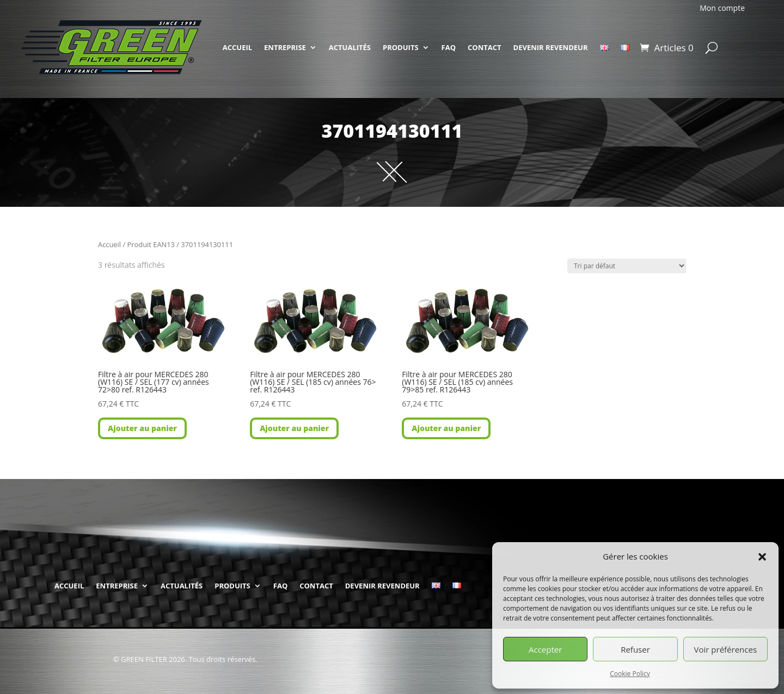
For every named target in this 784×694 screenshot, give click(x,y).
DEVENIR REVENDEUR (551, 47)
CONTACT (485, 47)
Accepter (545, 649)
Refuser (635, 649)
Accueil (109, 244)
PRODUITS (401, 47)
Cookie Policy (630, 674)
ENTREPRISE (285, 47)
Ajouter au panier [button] (142, 428)
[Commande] (627, 266)
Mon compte (722, 8)
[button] (762, 557)
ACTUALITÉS (350, 47)
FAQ (449, 47)
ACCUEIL (237, 47)
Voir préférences (726, 649)
